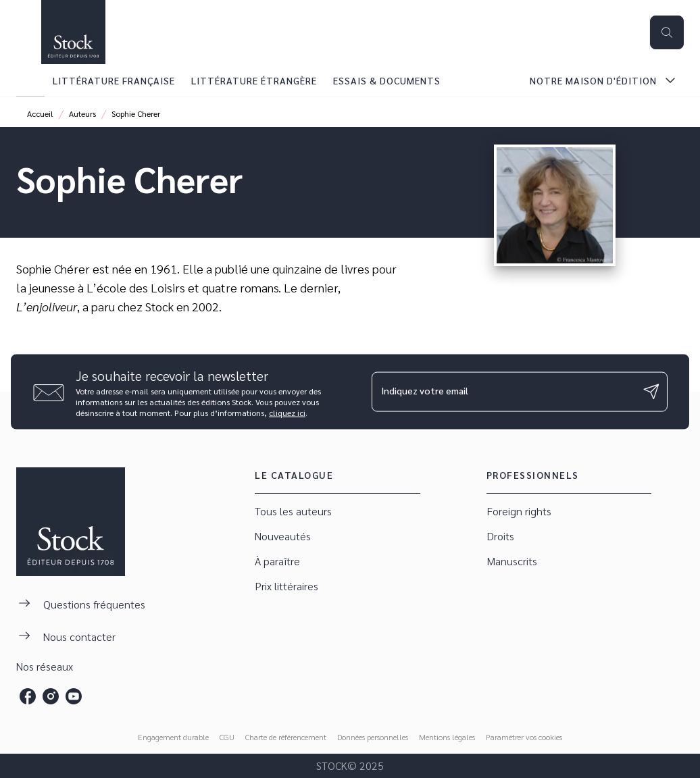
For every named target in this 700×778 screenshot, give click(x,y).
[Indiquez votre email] (503, 392)
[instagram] (51, 696)
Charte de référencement (286, 737)
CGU (227, 737)
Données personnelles (373, 737)
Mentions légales (447, 737)
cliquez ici (287, 412)
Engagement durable (173, 737)
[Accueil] (73, 32)
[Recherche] (667, 32)
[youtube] (74, 696)
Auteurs (82, 113)
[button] (337, 512)
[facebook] (28, 696)
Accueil (40, 113)
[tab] (30, 80)
